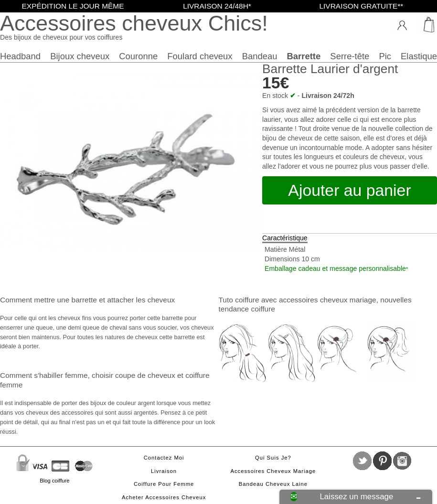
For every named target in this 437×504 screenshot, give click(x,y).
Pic (385, 56)
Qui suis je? (273, 458)
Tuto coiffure (239, 300)
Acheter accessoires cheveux (164, 497)
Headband (20, 56)
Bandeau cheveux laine (273, 484)
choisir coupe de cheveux (133, 375)
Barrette (304, 56)
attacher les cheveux (141, 300)
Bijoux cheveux (80, 56)
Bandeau (260, 56)
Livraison (164, 471)
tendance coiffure (247, 309)
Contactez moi (164, 458)
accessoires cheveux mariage (328, 300)
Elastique (419, 56)
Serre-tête (350, 56)
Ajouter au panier (349, 190)
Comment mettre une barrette (48, 300)
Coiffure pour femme (164, 484)
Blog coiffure (54, 481)
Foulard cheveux (200, 56)
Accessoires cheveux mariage (273, 471)
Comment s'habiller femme (44, 375)
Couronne (138, 56)
